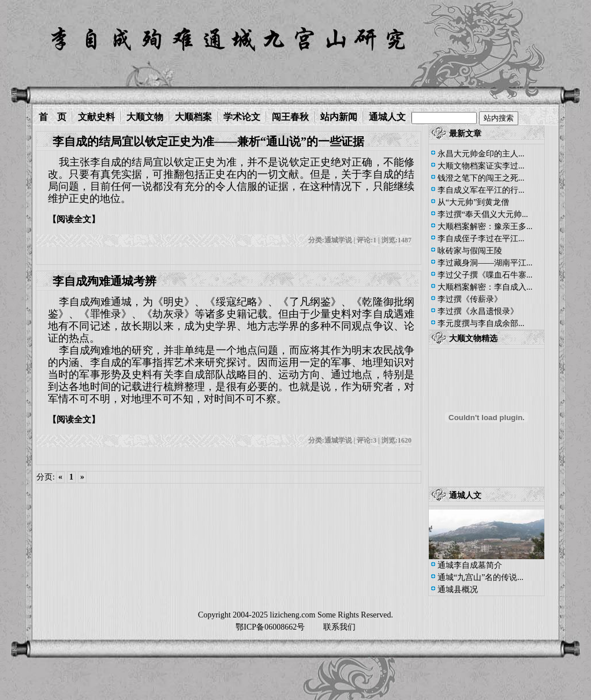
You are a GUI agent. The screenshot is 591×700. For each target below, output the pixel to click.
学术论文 (242, 117)
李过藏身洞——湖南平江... (485, 263)
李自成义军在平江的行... (481, 190)
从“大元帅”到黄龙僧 (473, 202)
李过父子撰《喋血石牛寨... (485, 275)
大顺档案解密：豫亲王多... (485, 227)
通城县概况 (458, 589)
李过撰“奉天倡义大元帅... (483, 214)
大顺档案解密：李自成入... (485, 287)
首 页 (53, 117)
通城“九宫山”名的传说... (480, 577)
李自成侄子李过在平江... (481, 239)
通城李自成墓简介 (470, 565)
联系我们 (339, 627)
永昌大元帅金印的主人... (481, 154)
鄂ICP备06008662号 (270, 627)
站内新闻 (339, 117)
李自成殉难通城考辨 (104, 281)
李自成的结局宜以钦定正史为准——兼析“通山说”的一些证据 (208, 141)
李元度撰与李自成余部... (481, 323)
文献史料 (96, 117)
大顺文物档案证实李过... (481, 166)
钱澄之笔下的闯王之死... (481, 178)
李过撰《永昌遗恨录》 (478, 311)
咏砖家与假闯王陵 (470, 251)
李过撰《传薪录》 (470, 299)
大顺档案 (193, 117)
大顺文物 (145, 117)
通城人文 (387, 117)
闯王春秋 (290, 117)
